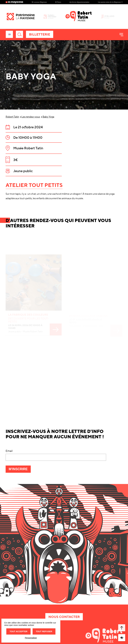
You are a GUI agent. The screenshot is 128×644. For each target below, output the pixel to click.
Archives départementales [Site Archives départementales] (79, 2)
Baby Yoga (48, 117)
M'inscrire (20, 470)
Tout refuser (44, 631)
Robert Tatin (12, 117)
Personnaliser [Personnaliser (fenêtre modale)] (31, 638)
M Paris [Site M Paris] (58, 2)
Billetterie (40, 34)
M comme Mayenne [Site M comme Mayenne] (39, 2)
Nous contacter (64, 617)
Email (9, 451)
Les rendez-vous (31, 117)
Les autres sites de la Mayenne (110, 2)
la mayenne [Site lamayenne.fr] (14, 2)
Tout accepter (18, 631)
